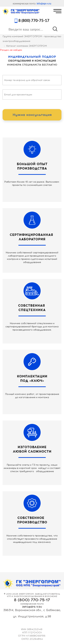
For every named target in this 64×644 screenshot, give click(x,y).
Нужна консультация (32, 115)
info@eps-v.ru (44, 3)
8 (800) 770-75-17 (34, 21)
